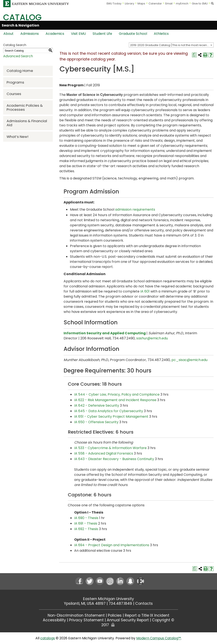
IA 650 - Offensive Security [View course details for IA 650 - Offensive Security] (96, 422)
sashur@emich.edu (152, 338)
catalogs (48, 638)
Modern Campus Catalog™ (159, 638)
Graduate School (133, 34)
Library (129, 3)
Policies (115, 615)
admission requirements (135, 209)
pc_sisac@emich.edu (189, 360)
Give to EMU (200, 3)
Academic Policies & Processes (25, 107)
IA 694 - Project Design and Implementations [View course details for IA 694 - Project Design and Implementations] (112, 545)
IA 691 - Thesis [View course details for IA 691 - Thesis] (86, 523)
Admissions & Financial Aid (27, 123)
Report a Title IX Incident (147, 615)
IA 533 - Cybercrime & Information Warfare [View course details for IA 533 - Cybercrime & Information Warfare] (110, 448)
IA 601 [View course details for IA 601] (145, 291)
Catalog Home (20, 71)
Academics (55, 34)
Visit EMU (78, 34)
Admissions (30, 34)
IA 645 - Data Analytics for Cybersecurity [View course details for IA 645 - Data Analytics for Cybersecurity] (109, 411)
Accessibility (54, 620)
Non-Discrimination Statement (76, 615)
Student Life (102, 34)
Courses (14, 94)
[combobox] (171, 45)
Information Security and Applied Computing (105, 333)
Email (169, 3)
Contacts (144, 603)
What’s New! (17, 137)
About (8, 34)
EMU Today (114, 3)
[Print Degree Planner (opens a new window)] (194, 55)
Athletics (161, 34)
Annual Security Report (128, 620)
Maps (141, 3)
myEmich (182, 3)
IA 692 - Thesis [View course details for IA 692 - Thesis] (86, 529)
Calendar (155, 3)
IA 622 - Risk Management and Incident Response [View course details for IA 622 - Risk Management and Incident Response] (115, 400)
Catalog (22, 17)
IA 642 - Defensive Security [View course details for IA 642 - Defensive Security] (97, 405)
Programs (15, 82)
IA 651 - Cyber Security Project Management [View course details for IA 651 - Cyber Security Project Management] (111, 416)
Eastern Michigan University (108, 599)
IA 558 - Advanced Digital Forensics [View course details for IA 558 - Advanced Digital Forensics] (104, 453)
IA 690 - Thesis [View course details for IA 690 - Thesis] (86, 518)
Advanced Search (18, 56)
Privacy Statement (86, 620)
